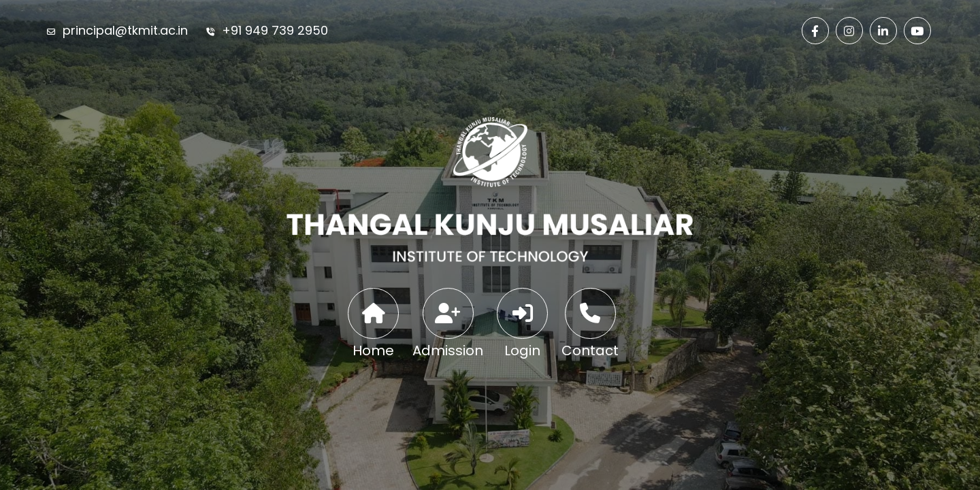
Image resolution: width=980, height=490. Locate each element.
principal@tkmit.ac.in (125, 30)
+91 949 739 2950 (275, 30)
